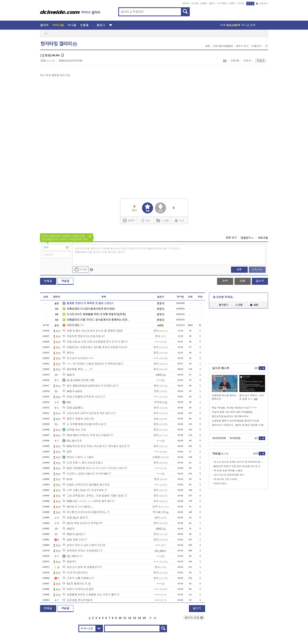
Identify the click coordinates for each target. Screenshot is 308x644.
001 (67, 402)
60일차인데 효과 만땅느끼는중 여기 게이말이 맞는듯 (95, 446)
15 (144, 618)
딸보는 (68, 353)
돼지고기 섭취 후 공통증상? (80, 567)
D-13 (67, 479)
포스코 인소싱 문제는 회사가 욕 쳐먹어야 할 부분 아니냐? (240, 462)
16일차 (69, 375)
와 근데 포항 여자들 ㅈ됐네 (228, 471)
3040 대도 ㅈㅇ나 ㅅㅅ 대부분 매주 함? (87, 501)
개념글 (65, 281)
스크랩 (225, 61)
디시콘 (241, 3)
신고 (179, 220)
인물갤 (204, 3)
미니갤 (195, 3)
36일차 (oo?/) (72, 391)
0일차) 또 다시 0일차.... (78, 507)
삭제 (242, 281)
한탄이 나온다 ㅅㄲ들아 (78, 457)
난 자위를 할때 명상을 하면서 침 (83, 424)
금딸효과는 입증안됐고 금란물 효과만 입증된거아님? (95, 347)
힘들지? (69, 562)
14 (139, 618)
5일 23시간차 (72, 441)
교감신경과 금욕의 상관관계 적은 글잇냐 (88, 413)
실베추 (129, 221)
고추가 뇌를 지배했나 (77, 578)
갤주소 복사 (242, 46)
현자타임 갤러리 (59, 44)
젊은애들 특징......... (76, 369)
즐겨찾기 (223, 305)
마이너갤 (58, 25)
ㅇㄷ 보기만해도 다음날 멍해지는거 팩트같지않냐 (93, 364)
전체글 (48, 281)
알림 (254, 305)
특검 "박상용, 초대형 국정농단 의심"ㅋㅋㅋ (234, 408)
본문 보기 (231, 238)
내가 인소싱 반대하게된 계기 (229, 475)
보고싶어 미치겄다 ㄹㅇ (78, 358)
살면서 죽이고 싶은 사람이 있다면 (84, 545)
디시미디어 (219, 438)
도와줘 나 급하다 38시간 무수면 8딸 (85, 474)
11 (125, 618)
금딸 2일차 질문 (74, 518)
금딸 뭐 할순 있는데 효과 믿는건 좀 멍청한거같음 (93, 331)
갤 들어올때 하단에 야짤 (78, 380)
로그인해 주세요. (223, 297)
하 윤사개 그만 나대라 (225, 479)
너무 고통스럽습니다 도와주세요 (83, 490)
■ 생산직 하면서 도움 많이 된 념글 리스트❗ (237, 466)
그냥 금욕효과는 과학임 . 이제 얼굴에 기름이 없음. (93, 496)
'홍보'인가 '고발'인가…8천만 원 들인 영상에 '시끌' (238, 425)
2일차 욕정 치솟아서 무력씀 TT (82, 523)
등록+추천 (257, 270)
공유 (146, 220)
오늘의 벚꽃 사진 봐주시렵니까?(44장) (232, 412)
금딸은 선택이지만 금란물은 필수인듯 (86, 485)
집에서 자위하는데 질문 (78, 589)
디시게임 (222, 3)
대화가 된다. (220, 484)
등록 (239, 270)
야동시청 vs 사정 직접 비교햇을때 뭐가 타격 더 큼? (94, 342)
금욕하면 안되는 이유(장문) (80, 551)
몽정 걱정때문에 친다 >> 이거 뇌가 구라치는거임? (93, 468)
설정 (208, 46)
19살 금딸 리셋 (73, 540)
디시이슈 (235, 438)
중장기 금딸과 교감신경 (78, 419)
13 (135, 618)
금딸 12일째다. (73, 408)
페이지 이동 (194, 618)
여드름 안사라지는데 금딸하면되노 (84, 512)
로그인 (250, 4)
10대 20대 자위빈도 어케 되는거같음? (86, 435)
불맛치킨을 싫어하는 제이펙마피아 (230, 416)
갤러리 (186, 3)
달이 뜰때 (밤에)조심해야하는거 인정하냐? (89, 386)
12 (130, 618)
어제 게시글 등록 (238, 25)
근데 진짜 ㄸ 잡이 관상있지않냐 (83, 463)
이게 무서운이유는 (75, 573)
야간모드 (262, 4)
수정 (225, 281)
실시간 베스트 (221, 368)
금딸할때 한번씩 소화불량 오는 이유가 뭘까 (89, 595)
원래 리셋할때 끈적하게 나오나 (82, 397)
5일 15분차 (71, 556)
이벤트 (232, 3)
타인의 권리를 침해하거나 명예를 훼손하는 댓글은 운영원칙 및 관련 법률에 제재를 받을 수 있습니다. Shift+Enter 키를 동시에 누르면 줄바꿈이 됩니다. (128, 250)
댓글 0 (260, 61)
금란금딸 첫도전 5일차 (77, 600)
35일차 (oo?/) (72, 534)
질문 (67, 452)
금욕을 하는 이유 (74, 430)
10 (120, 618)
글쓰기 (260, 281)
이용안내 (256, 46)
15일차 (69, 529)
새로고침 (263, 238)
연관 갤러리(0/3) (223, 46)
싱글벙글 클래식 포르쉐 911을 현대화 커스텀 (235, 421)
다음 (151, 618)
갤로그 (212, 3)
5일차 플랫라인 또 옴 (77, 584)
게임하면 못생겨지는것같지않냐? (84, 336)
